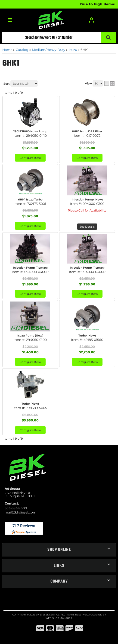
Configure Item (30, 158)
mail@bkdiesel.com (20, 512)
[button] (59, 38)
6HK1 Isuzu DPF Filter (87, 131)
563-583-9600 (16, 508)
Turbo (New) (87, 335)
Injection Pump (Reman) (30, 268)
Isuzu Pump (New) (30, 335)
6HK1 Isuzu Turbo (30, 199)
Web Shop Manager (59, 618)
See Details (87, 227)
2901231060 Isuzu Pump (30, 131)
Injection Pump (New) (87, 199)
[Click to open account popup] (92, 20)
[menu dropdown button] (10, 20)
